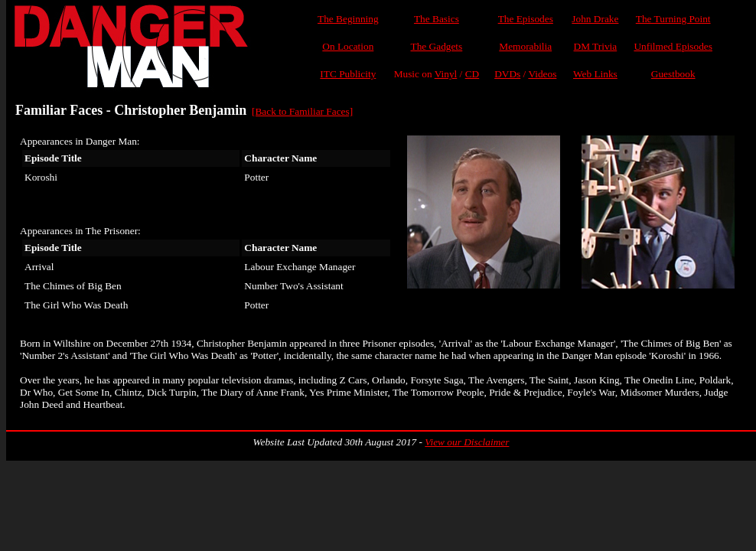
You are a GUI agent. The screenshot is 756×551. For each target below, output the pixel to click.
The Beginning (348, 19)
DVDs (507, 74)
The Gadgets (437, 46)
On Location (348, 46)
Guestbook (673, 74)
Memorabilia (525, 46)
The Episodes (526, 19)
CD (472, 74)
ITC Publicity (348, 74)
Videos (542, 74)
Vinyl (446, 74)
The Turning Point (673, 19)
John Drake (595, 19)
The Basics (437, 19)
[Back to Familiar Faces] (302, 111)
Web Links (595, 74)
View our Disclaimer (467, 442)
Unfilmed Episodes (673, 46)
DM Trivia (596, 46)
